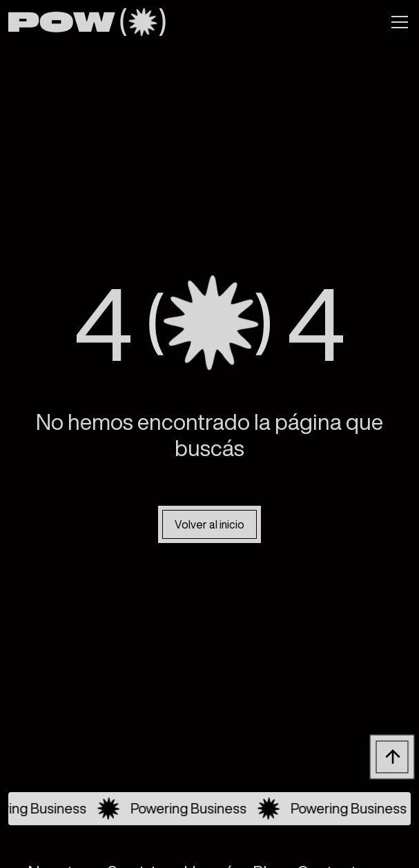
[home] (87, 22)
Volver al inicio (209, 524)
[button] (397, 22)
